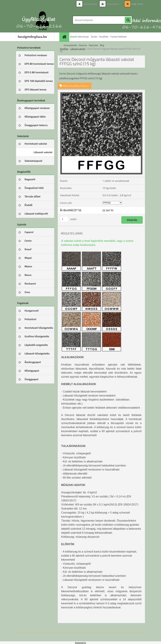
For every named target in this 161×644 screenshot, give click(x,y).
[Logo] (39, 20)
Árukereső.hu (80, 643)
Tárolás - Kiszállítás (100, 37)
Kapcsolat (93, 45)
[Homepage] (65, 37)
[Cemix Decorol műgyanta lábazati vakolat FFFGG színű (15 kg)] (101, 91)
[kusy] (64, 219)
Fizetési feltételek (119, 37)
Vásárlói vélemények (79, 37)
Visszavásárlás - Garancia (75, 45)
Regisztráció (113, 4)
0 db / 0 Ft (137, 4)
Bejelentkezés (91, 4)
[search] (128, 20)
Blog (102, 45)
